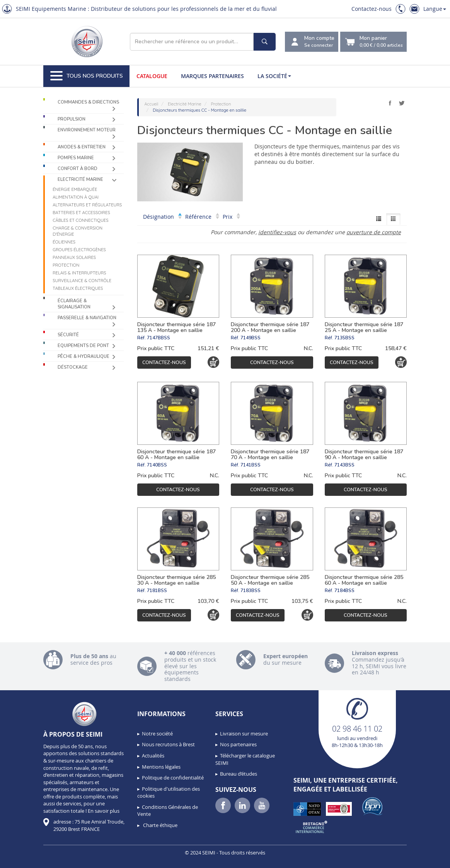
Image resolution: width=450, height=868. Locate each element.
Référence (202, 217)
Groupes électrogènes (79, 250)
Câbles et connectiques (80, 220)
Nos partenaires (238, 744)
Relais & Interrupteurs (79, 273)
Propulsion (72, 119)
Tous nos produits (87, 76)
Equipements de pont (83, 346)
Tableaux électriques (78, 288)
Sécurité (68, 335)
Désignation (162, 217)
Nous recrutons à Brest (168, 744)
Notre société (157, 734)
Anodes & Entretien (82, 147)
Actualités (153, 756)
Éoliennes (64, 242)
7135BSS (344, 338)
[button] (23, 859)
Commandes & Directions (88, 102)
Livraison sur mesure (244, 734)
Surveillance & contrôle (82, 281)
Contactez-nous (372, 9)
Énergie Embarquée (75, 189)
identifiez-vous (277, 232)
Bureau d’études (239, 774)
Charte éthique (160, 825)
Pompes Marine (76, 158)
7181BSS (157, 591)
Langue (435, 9)
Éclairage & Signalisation (74, 304)
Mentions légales (161, 767)
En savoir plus (104, 811)
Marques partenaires (212, 76)
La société (274, 76)
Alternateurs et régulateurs (87, 205)
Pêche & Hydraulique (84, 357)
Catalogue (152, 76)
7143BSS (344, 465)
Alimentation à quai (76, 197)
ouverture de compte (374, 232)
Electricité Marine (80, 180)
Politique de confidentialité (173, 778)
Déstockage (73, 367)
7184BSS (344, 591)
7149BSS (251, 338)
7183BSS (251, 591)
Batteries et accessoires (81, 213)
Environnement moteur (87, 130)
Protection (66, 265)
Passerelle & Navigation (87, 318)
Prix (231, 217)
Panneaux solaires (74, 257)
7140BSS (157, 465)
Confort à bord (78, 169)
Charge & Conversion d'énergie (78, 231)
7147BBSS (159, 338)
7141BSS (251, 465)
